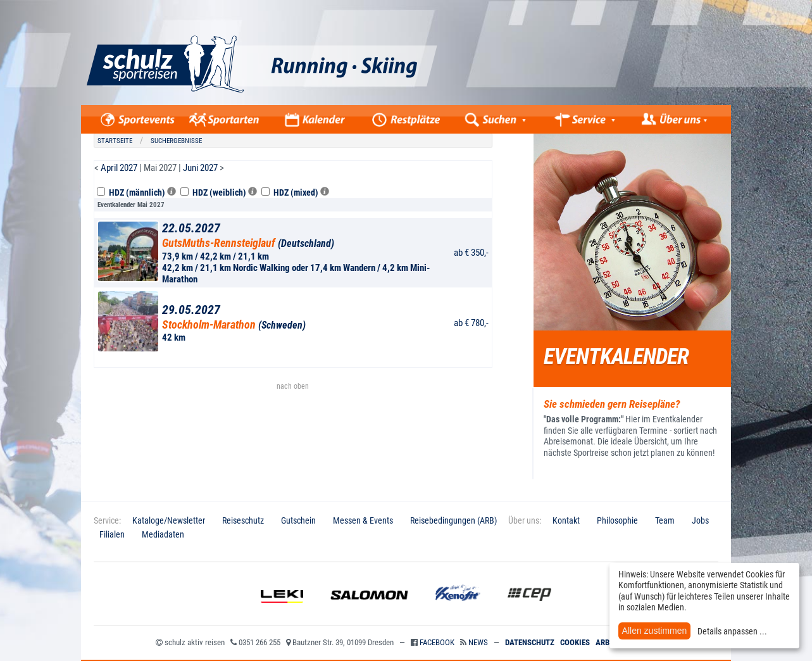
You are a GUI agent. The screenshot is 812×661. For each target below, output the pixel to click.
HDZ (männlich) (136, 192)
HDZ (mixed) (295, 192)
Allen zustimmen (655, 631)
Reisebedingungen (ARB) (453, 520)
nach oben (293, 386)
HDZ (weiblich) (219, 192)
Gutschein (298, 520)
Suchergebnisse (176, 141)
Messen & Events (363, 520)
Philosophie (617, 520)
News (478, 642)
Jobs (700, 520)
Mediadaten (163, 534)
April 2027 (119, 168)
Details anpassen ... (732, 631)
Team (665, 520)
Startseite (115, 141)
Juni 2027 (200, 168)
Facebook (437, 642)
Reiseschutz (243, 520)
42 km (306, 323)
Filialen (112, 534)
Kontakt (566, 520)
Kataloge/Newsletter (169, 520)
